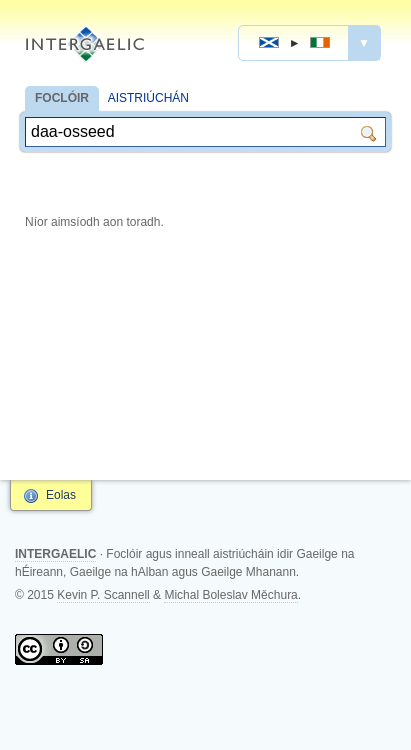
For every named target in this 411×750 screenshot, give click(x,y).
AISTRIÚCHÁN (148, 98)
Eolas (61, 495)
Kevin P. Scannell (103, 595)
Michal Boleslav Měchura (230, 595)
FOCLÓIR (62, 98)
